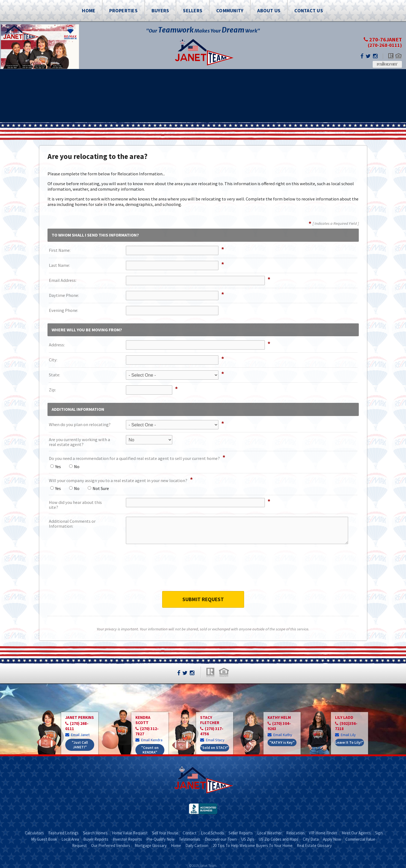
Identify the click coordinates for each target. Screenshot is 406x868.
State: (54, 375)
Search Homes (95, 833)
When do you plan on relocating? (80, 424)
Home (89, 11)
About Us (269, 11)
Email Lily (345, 735)
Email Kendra (149, 740)
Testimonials (190, 839)
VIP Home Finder (323, 833)
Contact (190, 833)
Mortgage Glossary (151, 845)
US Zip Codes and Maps (278, 839)
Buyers (160, 11)
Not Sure (98, 488)
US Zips (248, 839)
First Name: (60, 250)
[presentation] (203, 571)
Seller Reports (241, 833)
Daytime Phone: (64, 295)
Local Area (70, 839)
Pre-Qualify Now (160, 839)
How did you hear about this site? (75, 505)
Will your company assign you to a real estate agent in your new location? (118, 480)
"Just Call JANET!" (80, 745)
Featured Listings (63, 833)
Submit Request (203, 599)
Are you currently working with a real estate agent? (79, 442)
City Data (311, 839)
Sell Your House (165, 833)
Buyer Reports (96, 839)
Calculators (34, 833)
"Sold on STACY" (214, 748)
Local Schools (213, 833)
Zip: (52, 390)
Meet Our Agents (356, 833)
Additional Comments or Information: (72, 524)
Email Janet (78, 735)
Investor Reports (127, 839)
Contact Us (309, 11)
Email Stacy (212, 740)
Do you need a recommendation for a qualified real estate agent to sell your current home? (134, 458)
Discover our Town (221, 839)
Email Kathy (280, 735)
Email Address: (63, 280)
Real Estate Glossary (314, 845)
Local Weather (269, 833)
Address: (57, 345)
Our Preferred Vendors (111, 845)
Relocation (295, 833)
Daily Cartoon (197, 845)
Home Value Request (130, 833)
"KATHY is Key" (282, 742)
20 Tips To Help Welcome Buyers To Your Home (253, 845)
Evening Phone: (63, 310)
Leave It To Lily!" (349, 742)
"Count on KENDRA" (150, 750)
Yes (56, 467)
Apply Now (332, 839)
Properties (123, 11)
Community (230, 11)
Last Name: (59, 265)
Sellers (193, 11)
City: (53, 360)
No (74, 467)
